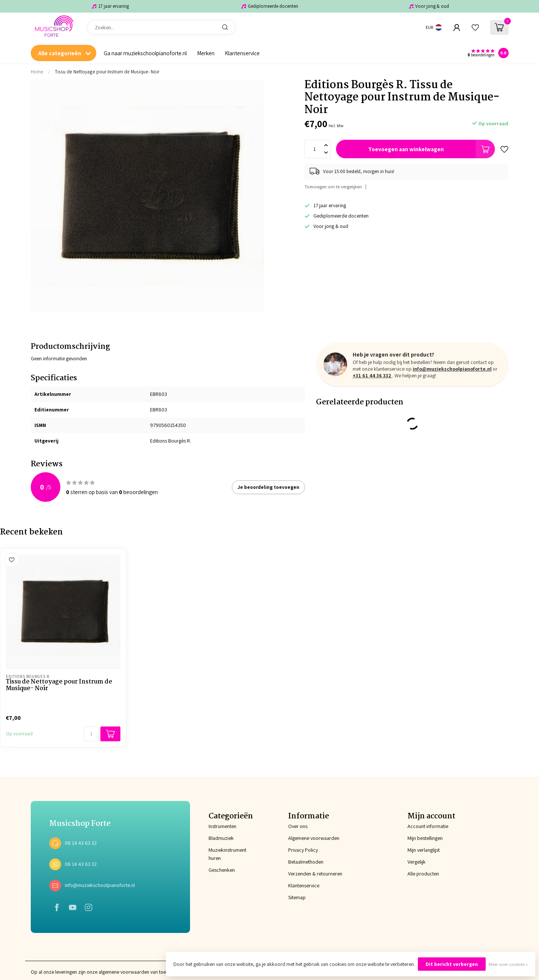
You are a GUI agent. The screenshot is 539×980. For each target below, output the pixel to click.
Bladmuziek (221, 838)
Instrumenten (222, 826)
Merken (206, 53)
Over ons (298, 826)
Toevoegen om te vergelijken (333, 187)
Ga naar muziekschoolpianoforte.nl (145, 53)
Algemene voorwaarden (314, 838)
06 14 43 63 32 (81, 843)
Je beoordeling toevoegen (268, 487)
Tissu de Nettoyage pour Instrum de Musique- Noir (107, 72)
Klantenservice (242, 53)
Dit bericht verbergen (452, 964)
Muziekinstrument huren (227, 854)
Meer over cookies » (508, 964)
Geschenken (222, 870)
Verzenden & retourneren (315, 874)
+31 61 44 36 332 (372, 375)
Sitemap (297, 897)
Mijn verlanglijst (424, 850)
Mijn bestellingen (425, 838)
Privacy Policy (303, 850)
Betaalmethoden (306, 862)
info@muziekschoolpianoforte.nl (452, 369)
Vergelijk (417, 862)
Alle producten (423, 874)
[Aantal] (91, 734)
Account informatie (428, 826)
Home (37, 72)
